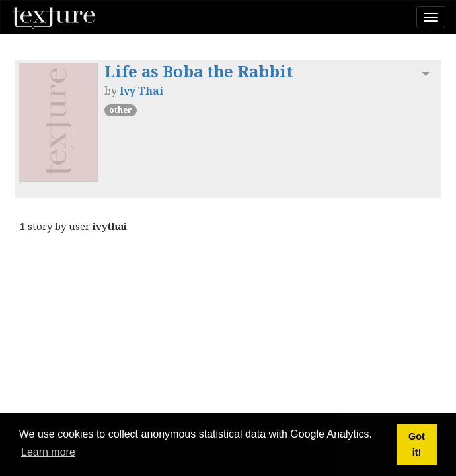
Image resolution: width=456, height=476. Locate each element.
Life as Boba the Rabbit (199, 71)
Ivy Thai (141, 91)
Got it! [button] (417, 444)
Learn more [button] (48, 452)
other (121, 110)
